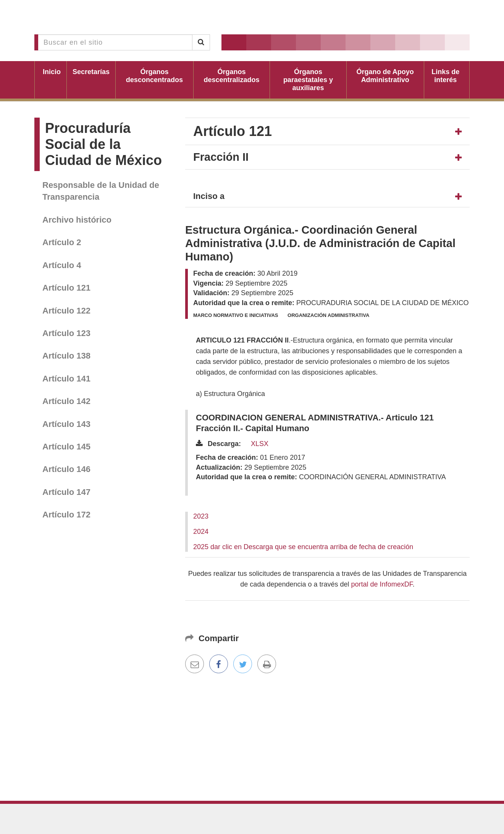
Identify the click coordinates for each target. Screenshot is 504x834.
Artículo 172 (66, 515)
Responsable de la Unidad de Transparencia (101, 191)
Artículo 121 (66, 288)
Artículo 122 (66, 311)
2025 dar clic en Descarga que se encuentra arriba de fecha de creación (303, 547)
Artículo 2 (62, 242)
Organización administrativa (328, 315)
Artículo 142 (66, 401)
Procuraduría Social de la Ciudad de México (103, 144)
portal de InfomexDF (382, 584)
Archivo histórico (77, 220)
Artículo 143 (66, 424)
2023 (201, 516)
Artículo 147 (66, 492)
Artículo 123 (66, 333)
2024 (201, 532)
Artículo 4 (62, 265)
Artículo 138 (66, 356)
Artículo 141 (66, 379)
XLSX (260, 444)
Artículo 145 (66, 447)
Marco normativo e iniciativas (236, 315)
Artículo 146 (66, 469)
